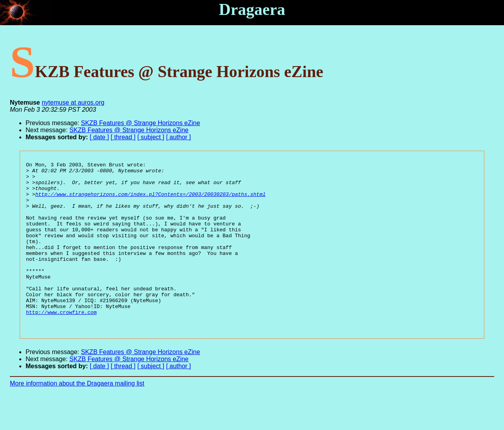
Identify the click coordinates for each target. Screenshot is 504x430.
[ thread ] (123, 137)
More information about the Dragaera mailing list (77, 416)
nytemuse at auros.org (73, 102)
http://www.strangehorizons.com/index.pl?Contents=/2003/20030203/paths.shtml (150, 201)
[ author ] (179, 137)
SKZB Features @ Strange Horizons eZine (141, 123)
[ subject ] (151, 137)
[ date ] (99, 137)
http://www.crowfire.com (61, 343)
